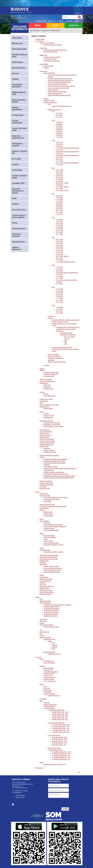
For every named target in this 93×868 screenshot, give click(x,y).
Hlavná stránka (35, 30)
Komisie (50, 318)
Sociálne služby (44, 508)
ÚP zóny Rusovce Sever (51, 52)
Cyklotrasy (47, 703)
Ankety (42, 763)
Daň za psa (47, 523)
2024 (53, 265)
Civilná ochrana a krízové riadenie (19, 216)
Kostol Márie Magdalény (51, 672)
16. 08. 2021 (59, 207)
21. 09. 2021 (59, 209)
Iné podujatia (48, 692)
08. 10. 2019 (59, 159)
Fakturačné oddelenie (46, 579)
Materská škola (48, 512)
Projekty (15, 164)
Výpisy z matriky (48, 541)
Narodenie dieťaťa (49, 535)
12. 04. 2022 (59, 221)
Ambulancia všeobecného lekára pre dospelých (58, 605)
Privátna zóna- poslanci (46, 399)
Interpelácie (51, 360)
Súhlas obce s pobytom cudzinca (53, 552)
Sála (53, 643)
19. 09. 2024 (59, 276)
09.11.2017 (59, 115)
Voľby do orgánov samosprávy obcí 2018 (60, 79)
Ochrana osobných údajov (20, 177)
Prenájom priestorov (46, 637)
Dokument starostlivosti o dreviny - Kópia (56, 497)
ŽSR (41, 634)
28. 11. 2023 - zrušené (62, 256)
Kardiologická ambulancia (51, 610)
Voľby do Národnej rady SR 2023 (57, 92)
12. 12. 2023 (59, 260)
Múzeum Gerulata (49, 679)
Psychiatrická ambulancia (51, 612)
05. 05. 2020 (59, 179)
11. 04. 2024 (59, 269)
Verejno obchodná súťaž (19, 129)
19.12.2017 (59, 117)
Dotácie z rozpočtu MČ (20, 152)
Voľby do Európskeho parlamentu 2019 (59, 82)
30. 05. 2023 (59, 251)
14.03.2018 (59, 124)
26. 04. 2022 (59, 223)
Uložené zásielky (49, 66)
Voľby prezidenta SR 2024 (55, 94)
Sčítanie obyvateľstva (17, 108)
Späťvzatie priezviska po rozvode (53, 545)
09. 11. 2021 (59, 210)
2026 (53, 305)
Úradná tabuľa (18, 62)
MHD (41, 599)
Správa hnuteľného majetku (52, 572)
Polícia (15, 223)
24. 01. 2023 (59, 241)
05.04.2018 (59, 126)
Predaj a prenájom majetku (51, 566)
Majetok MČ (43, 564)
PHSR (14, 198)
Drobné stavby (44, 577)
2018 (53, 120)
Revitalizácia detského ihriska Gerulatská (56, 459)
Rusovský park (48, 670)
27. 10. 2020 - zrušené (62, 187)
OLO (41, 630)
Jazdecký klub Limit (50, 706)
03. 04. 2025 (59, 293)
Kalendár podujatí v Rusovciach (53, 45)
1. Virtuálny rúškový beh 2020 (56, 710)
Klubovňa (55, 645)
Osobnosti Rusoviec (54, 696)
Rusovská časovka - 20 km (60, 739)
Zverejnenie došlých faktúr (51, 372)
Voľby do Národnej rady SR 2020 (57, 84)
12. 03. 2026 (59, 309)
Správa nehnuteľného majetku (52, 570)
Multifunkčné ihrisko (50, 652)
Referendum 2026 (19, 49)
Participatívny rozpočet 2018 (52, 424)
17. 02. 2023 (59, 245)
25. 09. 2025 (59, 296)
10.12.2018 (59, 137)
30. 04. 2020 (59, 177)
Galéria (50, 641)
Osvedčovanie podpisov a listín (49, 559)
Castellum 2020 (18, 183)
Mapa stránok (44, 401)
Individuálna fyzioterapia (51, 614)
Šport (41, 701)
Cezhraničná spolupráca (47, 592)
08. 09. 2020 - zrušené (62, 183)
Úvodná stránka (40, 39)
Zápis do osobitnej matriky (52, 543)
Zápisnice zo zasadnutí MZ (56, 358)
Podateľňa (43, 563)
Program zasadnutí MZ (54, 356)
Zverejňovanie (18, 115)
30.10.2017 (59, 113)
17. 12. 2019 (59, 165)
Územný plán (17, 170)
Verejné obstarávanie (17, 122)
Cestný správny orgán (46, 590)
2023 (53, 238)
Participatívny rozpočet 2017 (52, 423)
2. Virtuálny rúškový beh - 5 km (61, 726)
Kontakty (78, 21)
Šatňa (54, 649)
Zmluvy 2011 (47, 385)
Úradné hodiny (41, 21)
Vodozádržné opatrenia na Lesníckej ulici (56, 474)
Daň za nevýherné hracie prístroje (53, 525)
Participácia (47, 448)
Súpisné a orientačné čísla (47, 505)
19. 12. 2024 (59, 284)
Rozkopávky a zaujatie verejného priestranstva (53, 506)
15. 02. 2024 (59, 267)
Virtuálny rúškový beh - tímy (60, 719)
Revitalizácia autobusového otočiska (54, 461)
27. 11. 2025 (59, 300)
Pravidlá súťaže (48, 408)
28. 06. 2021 (59, 205)
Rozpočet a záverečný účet (18, 137)
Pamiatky (42, 666)
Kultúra (42, 519)
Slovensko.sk (44, 619)
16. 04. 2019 (59, 146)
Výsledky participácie (50, 452)
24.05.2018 (59, 128)
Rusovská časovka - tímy (59, 745)
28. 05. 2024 (59, 271)
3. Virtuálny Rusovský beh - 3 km (61, 756)
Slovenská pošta (45, 632)
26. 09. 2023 (59, 254)
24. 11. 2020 (59, 188)
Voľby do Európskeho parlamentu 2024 (59, 95)
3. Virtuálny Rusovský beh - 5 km (61, 754)
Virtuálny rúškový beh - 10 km (60, 712)
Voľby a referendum (49, 73)
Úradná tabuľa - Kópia (50, 59)
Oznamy (60, 21)
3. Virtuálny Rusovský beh (55, 750)
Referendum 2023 (53, 90)
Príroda (42, 659)
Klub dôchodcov (18, 242)
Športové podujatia (49, 708)
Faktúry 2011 (47, 387)
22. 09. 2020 (59, 185)
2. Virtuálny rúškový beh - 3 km (61, 728)
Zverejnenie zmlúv (49, 376)
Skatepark (47, 465)
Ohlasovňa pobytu (45, 550)
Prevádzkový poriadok (54, 654)
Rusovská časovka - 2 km (59, 743)
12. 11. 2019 (59, 161)
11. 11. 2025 (59, 298)
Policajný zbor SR (49, 416)
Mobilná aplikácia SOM (19, 93)
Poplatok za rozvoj (49, 528)
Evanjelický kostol (49, 674)
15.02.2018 (59, 122)
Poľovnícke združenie (17, 235)
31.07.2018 (59, 132)
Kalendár (69, 21)
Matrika (42, 534)
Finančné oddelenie (45, 581)
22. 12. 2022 (59, 234)
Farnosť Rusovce (19, 228)
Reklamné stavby (45, 588)
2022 (53, 217)
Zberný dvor (43, 621)
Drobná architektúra (49, 677)
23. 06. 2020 (59, 181)
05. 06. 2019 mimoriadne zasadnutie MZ (68, 152)
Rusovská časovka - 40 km (60, 737)
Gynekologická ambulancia (52, 608)
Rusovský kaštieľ (49, 668)
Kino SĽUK (47, 688)
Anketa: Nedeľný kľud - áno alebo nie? (55, 764)
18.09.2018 (59, 133)
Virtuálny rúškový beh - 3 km (60, 716)
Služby (56, 25)
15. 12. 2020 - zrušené (62, 190)
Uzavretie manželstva (50, 537)
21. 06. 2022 (59, 227)
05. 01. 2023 (59, 239)
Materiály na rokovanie (54, 110)
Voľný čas (73, 25)
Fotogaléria (43, 699)
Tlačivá (42, 548)
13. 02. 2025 (59, 289)
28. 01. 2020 (59, 170)
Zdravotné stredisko (46, 603)
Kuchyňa (54, 647)
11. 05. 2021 (59, 201)
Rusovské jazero (49, 661)
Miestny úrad (17, 43)
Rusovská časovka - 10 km (60, 741)
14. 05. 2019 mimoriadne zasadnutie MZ (68, 148)
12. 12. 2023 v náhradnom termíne (66, 262)
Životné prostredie (45, 496)
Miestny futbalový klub (50, 705)
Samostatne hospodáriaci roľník (49, 555)
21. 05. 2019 (59, 150)
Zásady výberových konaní (51, 627)
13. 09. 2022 (59, 229)
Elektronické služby (45, 601)
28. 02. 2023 (59, 247)
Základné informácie (20, 28)
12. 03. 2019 (59, 144)
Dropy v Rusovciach (49, 663)
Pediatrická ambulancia (50, 616)
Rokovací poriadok (53, 354)
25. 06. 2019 (59, 153)
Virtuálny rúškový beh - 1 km (60, 718)
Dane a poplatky (44, 521)
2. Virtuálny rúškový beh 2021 (56, 723)
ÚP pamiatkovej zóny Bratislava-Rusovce (55, 50)
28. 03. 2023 (59, 249)
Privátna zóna (39, 768)
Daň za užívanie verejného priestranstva (55, 526)
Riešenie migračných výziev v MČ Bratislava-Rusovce (59, 478)
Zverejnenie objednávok (51, 374)
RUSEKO (15, 204)
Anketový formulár (49, 450)
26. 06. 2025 (59, 295)
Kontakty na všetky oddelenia (52, 57)
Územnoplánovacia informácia (49, 557)
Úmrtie (46, 539)
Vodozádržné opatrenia (51, 467)
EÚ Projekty (17, 159)
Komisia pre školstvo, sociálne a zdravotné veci (66, 320)
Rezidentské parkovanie (17, 86)
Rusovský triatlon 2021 (54, 748)
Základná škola (48, 514)
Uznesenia (51, 316)
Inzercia (42, 623)
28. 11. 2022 (59, 231)
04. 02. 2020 (59, 172)
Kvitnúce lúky (48, 501)
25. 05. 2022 (59, 225)
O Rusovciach (45, 30)
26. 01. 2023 (59, 243)
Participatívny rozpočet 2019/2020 (54, 426)
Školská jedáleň (48, 516)
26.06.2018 (59, 130)
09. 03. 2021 (59, 197)
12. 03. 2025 (59, 291)
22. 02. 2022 (59, 219)
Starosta (46, 99)
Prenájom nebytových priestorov (53, 568)
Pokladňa (42, 583)
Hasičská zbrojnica (49, 639)
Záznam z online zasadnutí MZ (57, 362)
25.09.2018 (59, 135)
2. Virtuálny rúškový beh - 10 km (61, 725)
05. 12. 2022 (59, 232)
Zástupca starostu (49, 101)
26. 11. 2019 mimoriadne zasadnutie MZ (68, 163)
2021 (53, 194)
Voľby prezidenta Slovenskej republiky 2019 (60, 81)
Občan (38, 25)
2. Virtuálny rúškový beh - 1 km (61, 730)
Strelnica (46, 414)
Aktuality (52, 21)
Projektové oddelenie (46, 594)
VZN (49, 104)
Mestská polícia (48, 417)
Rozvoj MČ (43, 585)
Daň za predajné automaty (51, 530)
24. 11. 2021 (59, 212)
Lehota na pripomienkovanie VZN (62, 106)
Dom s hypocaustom (50, 681)
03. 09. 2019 (59, 157)
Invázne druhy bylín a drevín (52, 499)
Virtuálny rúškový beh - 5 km (60, 714)
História (46, 394)
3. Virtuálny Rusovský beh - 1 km (61, 757)
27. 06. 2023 (59, 252)
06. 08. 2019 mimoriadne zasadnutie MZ (68, 155)
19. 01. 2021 (59, 196)
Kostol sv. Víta (48, 675)
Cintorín (42, 636)
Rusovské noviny (19, 210)
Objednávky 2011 (49, 389)
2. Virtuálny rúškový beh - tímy (60, 732)
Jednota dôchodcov (17, 248)
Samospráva (17, 38)
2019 (53, 140)
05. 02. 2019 (59, 142)
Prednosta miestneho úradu (52, 61)
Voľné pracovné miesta (46, 625)
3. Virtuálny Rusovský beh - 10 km (62, 752)
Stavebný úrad (44, 494)
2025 (53, 287)
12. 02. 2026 (59, 307)
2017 (53, 111)
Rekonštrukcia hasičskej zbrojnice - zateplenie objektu (60, 476)
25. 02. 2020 (59, 174)
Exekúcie (46, 68)
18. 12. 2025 (59, 302)
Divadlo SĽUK (48, 690)
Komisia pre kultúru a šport (60, 322)
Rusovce (16, 73)
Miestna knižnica (19, 68)
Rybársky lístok (44, 561)
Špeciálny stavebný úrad (47, 586)
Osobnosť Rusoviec (50, 694)
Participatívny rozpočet (17, 145)
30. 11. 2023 (59, 258)
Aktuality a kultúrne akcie (20, 56)
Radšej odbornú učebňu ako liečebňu (55, 463)
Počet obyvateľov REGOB (19, 101)
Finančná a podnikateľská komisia (62, 347)
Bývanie (42, 575)
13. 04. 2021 (59, 199)
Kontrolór (46, 365)
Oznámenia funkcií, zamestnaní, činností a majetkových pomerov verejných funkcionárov (68, 329)
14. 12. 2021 (59, 214)
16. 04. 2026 (59, 313)
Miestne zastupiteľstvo (50, 102)
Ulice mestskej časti (50, 396)
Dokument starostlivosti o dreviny (18, 191)
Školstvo (42, 510)
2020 (53, 168)
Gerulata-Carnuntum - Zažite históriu (54, 472)
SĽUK (45, 686)
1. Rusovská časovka (54, 735)
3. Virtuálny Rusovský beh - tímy (61, 759)
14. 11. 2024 (59, 278)
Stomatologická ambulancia (52, 607)
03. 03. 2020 (59, 175)
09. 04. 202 (59, 311)
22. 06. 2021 (59, 203)
